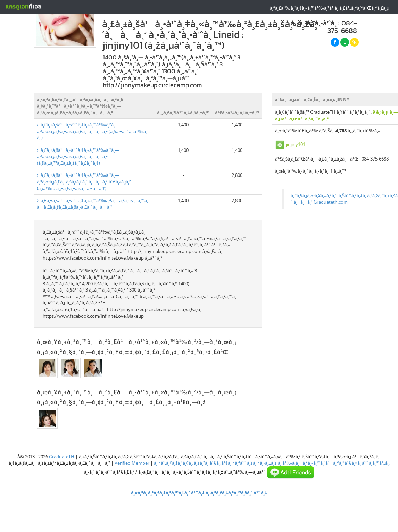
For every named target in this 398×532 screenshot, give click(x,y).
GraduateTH (62, 457)
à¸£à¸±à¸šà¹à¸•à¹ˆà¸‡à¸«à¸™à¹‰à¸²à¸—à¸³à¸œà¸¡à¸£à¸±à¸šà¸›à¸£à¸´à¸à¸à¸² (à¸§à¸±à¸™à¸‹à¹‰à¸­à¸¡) (93, 131)
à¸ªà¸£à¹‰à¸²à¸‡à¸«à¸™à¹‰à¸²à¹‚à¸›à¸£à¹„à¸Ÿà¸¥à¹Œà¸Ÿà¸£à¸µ (330, 8)
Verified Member (132, 463)
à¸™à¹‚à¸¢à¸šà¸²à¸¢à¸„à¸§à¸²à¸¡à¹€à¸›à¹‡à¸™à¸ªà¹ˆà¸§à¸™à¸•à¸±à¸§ (215, 463)
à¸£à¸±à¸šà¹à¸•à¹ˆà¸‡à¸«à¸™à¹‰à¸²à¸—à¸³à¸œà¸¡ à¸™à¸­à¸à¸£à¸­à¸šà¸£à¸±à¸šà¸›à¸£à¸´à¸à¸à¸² (93, 204)
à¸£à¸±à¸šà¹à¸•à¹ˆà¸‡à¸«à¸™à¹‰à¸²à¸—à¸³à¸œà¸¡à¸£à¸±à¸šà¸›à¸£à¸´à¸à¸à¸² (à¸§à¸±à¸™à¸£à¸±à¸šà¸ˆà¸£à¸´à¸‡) (78, 157)
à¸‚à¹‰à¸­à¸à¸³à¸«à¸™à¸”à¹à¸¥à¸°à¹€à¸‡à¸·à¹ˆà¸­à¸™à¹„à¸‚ (334, 463)
